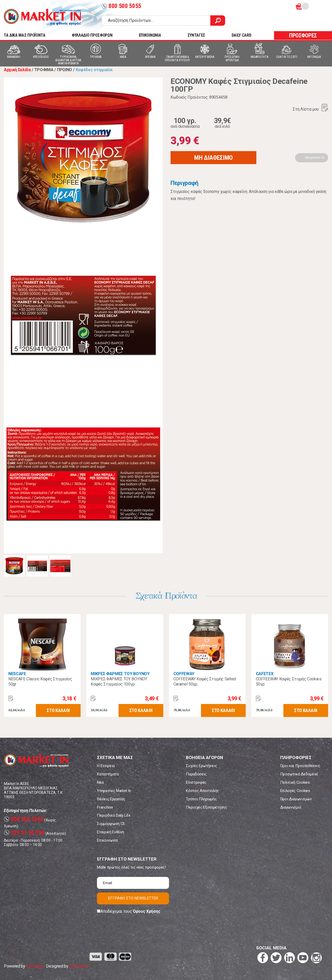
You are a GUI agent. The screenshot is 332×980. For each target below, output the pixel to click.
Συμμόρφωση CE (111, 824)
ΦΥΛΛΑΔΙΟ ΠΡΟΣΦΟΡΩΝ (92, 35)
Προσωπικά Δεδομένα (299, 774)
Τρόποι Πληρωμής (201, 799)
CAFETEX (265, 674)
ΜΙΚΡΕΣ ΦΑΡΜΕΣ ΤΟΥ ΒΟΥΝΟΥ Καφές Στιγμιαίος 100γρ (119, 682)
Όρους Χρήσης (147, 911)
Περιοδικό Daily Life (114, 815)
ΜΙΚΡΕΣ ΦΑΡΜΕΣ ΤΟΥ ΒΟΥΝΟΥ (120, 674)
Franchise (105, 807)
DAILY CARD (242, 35)
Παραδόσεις (196, 774)
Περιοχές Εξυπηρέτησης (206, 807)
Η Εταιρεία (106, 766)
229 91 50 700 (24, 833)
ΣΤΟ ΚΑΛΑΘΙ (58, 710)
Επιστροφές (196, 782)
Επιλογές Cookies (295, 791)
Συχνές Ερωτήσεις (201, 766)
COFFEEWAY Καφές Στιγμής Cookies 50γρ (289, 682)
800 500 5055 (121, 6)
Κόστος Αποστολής (202, 791)
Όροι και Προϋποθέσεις (300, 766)
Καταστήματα (108, 774)
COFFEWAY (184, 674)
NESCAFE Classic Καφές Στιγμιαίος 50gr (40, 682)
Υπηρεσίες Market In (114, 791)
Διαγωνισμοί (291, 807)
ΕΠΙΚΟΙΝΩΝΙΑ (150, 35)
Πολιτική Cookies (295, 782)
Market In (42, 17)
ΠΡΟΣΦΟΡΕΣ (303, 35)
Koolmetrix (79, 966)
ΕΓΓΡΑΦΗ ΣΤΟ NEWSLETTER (133, 898)
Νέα (100, 782)
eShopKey (35, 966)
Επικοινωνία (107, 840)
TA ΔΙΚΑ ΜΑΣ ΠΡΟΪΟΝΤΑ (25, 35)
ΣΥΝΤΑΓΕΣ (196, 35)
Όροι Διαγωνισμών (296, 799)
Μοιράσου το (315, 157)
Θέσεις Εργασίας (111, 799)
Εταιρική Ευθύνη (110, 832)
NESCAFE (17, 674)
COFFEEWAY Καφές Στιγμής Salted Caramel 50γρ (205, 682)
